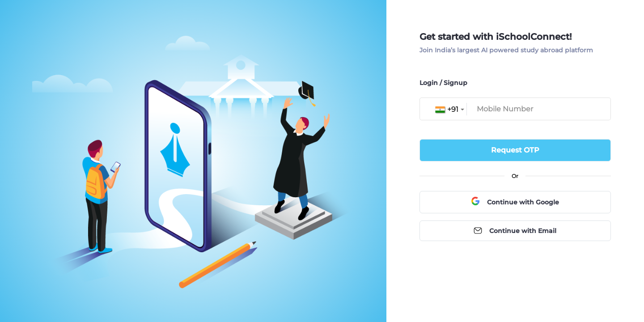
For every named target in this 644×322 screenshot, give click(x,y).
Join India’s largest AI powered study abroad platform (506, 50)
